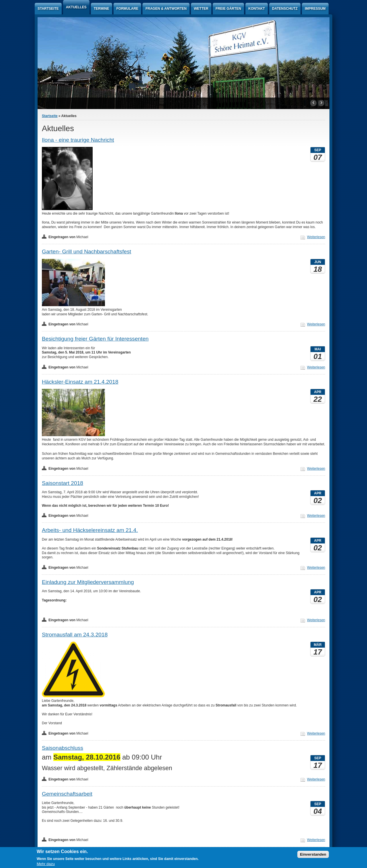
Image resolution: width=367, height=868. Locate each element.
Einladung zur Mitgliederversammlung (88, 582)
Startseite (48, 9)
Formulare (127, 9)
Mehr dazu (46, 864)
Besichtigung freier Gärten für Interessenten (95, 339)
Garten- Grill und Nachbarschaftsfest (86, 252)
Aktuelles (76, 7)
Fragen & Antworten (166, 9)
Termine (101, 9)
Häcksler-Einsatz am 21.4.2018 (80, 382)
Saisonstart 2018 (63, 483)
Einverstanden (313, 854)
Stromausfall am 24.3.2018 (75, 635)
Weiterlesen (316, 237)
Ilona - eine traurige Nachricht (78, 140)
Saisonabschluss (63, 748)
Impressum (315, 9)
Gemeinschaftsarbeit (67, 794)
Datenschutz (285, 9)
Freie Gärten (228, 9)
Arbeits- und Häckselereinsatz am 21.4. (90, 530)
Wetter (201, 9)
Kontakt (257, 9)
